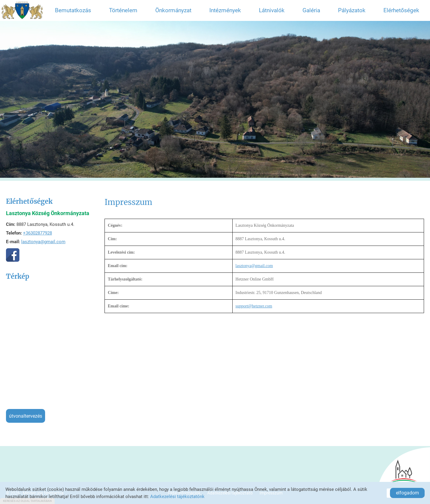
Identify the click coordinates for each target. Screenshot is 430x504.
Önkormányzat (173, 10)
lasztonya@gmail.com (43, 242)
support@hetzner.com (254, 306)
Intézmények (225, 10)
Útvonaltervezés (26, 416)
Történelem (123, 10)
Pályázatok (352, 10)
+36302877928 (37, 233)
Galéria (311, 10)
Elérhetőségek (401, 10)
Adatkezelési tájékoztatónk (177, 497)
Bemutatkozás (73, 10)
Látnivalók (272, 10)
